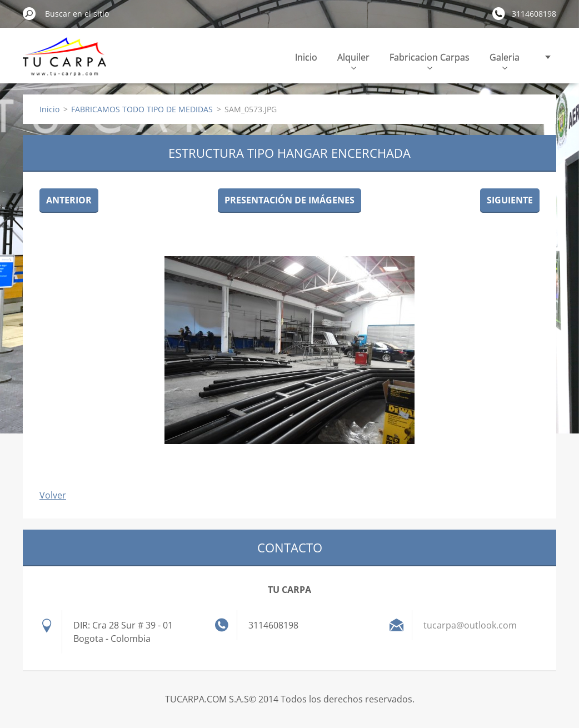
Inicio (306, 57)
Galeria (505, 60)
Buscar (29, 13)
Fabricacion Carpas (430, 60)
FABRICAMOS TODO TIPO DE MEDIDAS (142, 109)
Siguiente (510, 200)
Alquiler (353, 60)
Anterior (69, 200)
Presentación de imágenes (289, 200)
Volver (53, 495)
